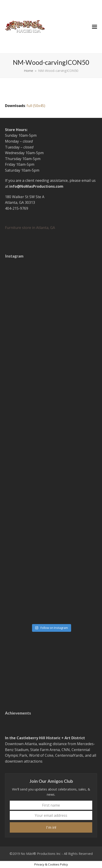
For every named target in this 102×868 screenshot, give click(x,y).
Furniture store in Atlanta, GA (30, 228)
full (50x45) (36, 106)
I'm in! (51, 827)
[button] (95, 27)
